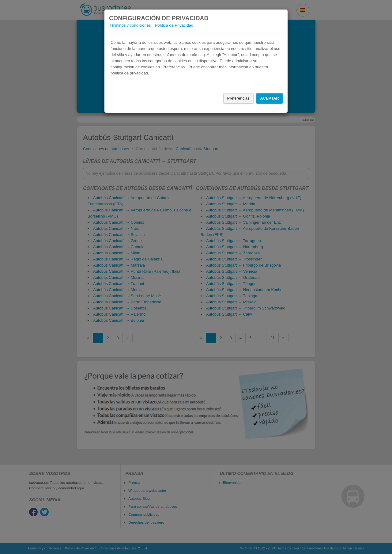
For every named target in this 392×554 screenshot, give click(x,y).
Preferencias (238, 98)
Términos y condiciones (130, 25)
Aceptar (269, 98)
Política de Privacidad (174, 25)
